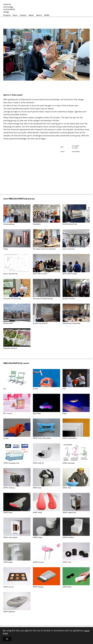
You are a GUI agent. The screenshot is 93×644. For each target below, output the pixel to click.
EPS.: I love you (8, 414)
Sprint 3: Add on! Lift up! (40, 274)
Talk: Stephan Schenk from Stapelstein (44, 249)
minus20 (6, 438)
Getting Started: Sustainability (71, 323)
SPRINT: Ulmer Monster (10, 538)
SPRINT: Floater (38, 538)
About (31, 15)
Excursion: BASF (8, 323)
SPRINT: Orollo (67, 562)
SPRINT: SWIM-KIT (38, 463)
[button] (45, 78)
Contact (23, 15)
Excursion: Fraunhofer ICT (40, 323)
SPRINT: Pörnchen (38, 562)
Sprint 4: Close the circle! (11, 274)
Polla (64, 389)
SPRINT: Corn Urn (8, 587)
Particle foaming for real (70, 224)
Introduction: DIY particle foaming (43, 299)
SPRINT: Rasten (8, 562)
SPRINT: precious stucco (70, 438)
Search (39, 15)
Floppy (65, 414)
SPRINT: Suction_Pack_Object (42, 438)
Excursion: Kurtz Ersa (69, 299)
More (15, 15)
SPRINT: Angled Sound (69, 513)
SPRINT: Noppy (8, 513)
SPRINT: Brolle (67, 587)
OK (7, 639)
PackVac (35, 389)
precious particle (18, 199)
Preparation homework (10, 348)
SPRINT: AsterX (37, 513)
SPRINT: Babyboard (9, 612)
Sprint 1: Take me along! (70, 274)
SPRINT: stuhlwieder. (69, 463)
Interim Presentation (69, 249)
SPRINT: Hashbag (38, 587)
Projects (7, 15)
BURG (47, 15)
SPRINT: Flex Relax (68, 538)
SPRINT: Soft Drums (9, 488)
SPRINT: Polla (67, 488)
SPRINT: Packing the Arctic (11, 463)
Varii (5, 389)
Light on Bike (37, 414)
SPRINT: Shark (37, 488)
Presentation (37, 224)
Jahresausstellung (9, 224)
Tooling (5, 249)
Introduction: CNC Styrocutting (12, 299)
